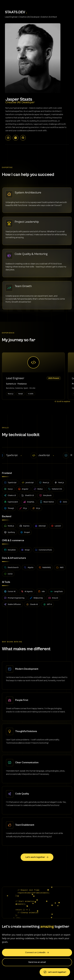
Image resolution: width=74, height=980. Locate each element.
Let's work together (37, 857)
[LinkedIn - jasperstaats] (16, 140)
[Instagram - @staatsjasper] (8, 140)
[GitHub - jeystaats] (23, 140)
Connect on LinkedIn (37, 952)
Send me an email (37, 962)
